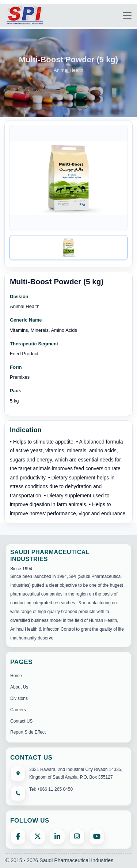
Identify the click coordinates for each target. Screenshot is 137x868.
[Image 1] (68, 248)
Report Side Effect (28, 732)
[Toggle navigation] (127, 15)
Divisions (19, 698)
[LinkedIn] (57, 837)
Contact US (21, 721)
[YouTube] (97, 837)
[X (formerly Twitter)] (38, 837)
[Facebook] (18, 837)
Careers (18, 710)
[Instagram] (77, 837)
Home (16, 676)
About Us (19, 687)
